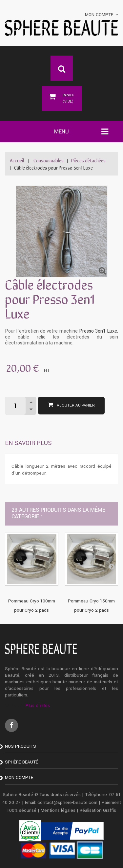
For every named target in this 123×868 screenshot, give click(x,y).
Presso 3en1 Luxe (98, 331)
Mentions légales (58, 810)
